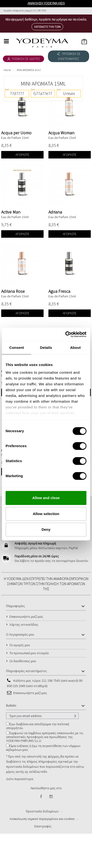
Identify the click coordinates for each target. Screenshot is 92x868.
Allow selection (46, 514)
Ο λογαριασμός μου (20, 634)
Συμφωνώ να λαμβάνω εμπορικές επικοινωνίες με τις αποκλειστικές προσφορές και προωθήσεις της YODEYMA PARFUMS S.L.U (45, 737)
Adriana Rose (13, 291)
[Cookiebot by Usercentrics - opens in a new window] (66, 334)
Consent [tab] (17, 348)
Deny (46, 529)
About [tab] (75, 348)
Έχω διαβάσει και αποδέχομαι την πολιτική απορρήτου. (38, 726)
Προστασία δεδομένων (42, 811)
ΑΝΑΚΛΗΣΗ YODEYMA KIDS (46, 3)
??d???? (17, 93)
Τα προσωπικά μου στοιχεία (29, 653)
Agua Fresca (59, 291)
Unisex (69, 93)
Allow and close (46, 498)
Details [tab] (46, 348)
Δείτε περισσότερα (20, 779)
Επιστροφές (43, 826)
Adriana (55, 212)
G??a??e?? (43, 93)
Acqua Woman (61, 133)
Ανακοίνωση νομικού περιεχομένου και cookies (42, 819)
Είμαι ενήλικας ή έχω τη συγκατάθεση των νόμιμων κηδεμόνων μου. (43, 748)
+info (44, 772)
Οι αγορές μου (20, 645)
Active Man (11, 212)
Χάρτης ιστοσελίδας (24, 624)
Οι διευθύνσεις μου (23, 661)
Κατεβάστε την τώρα (47, 27)
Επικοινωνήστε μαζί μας (26, 617)
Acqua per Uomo (16, 133)
